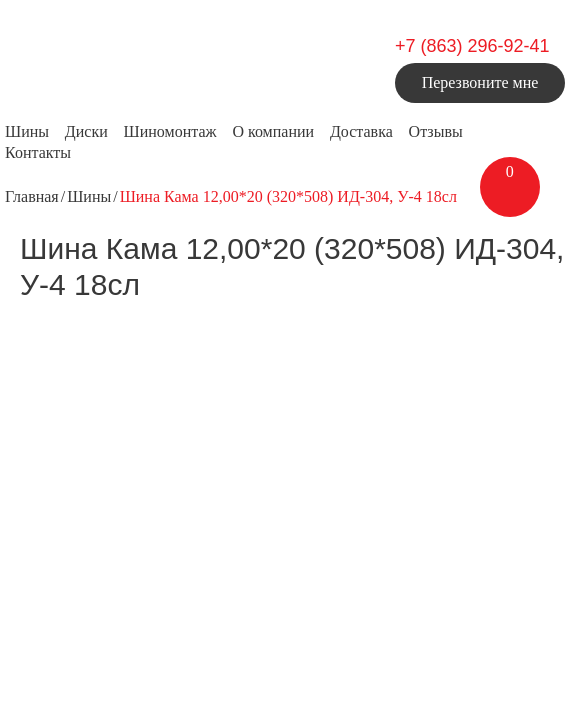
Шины (27, 131)
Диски (86, 131)
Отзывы (436, 131)
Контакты (38, 152)
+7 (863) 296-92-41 (472, 46)
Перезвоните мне (480, 82)
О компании (273, 131)
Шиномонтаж (170, 131)
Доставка (361, 131)
